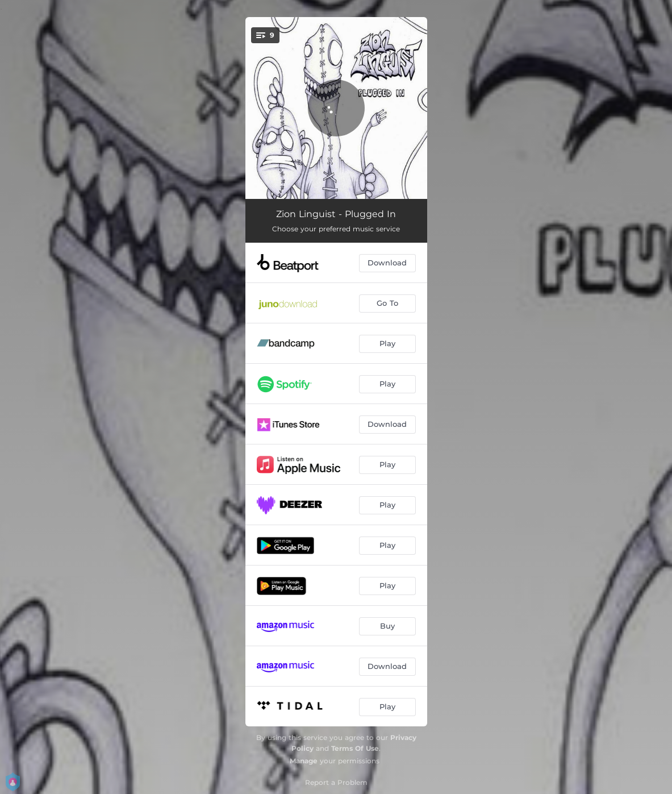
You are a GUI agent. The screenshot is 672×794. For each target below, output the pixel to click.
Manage (304, 761)
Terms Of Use (355, 748)
